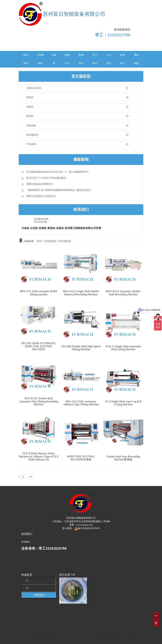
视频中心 (67, 59)
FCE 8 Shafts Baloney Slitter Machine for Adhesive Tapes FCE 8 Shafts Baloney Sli (39, 456)
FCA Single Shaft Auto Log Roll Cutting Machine (123, 403)
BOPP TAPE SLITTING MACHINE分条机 (81, 458)
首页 (39, 241)
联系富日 (123, 59)
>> (30, 477)
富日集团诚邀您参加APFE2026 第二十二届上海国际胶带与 (57, 172)
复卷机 (30, 97)
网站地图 (136, 59)
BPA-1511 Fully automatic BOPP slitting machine (39, 293)
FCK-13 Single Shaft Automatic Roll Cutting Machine (123, 348)
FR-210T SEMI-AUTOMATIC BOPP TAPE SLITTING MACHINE (39, 346)
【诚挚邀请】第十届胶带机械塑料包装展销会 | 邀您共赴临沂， (59, 190)
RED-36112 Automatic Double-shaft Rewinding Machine (123, 293)
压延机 (54, 59)
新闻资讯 (81, 59)
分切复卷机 (40, 59)
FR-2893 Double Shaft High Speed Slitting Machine (81, 348)
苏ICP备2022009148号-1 (129, 641)
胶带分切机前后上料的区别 (40, 196)
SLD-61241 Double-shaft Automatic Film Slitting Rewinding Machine (39, 401)
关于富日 (95, 59)
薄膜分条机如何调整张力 (39, 184)
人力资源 (109, 59)
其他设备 (31, 125)
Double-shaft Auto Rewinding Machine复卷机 (123, 458)
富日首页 (26, 59)
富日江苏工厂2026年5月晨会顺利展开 (46, 178)
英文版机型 (32, 135)
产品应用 (31, 144)
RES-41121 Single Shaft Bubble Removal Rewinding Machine (81, 293)
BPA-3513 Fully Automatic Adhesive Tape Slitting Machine (81, 403)
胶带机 (30, 116)
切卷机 (30, 107)
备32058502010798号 (87, 528)
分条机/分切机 (34, 88)
